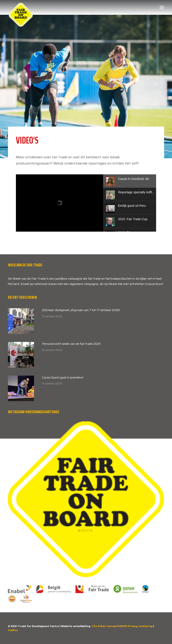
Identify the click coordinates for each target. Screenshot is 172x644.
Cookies (13, 630)
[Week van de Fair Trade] (21, 7)
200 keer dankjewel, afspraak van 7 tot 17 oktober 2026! (81, 310)
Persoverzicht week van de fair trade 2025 (71, 344)
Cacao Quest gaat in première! (63, 377)
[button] (162, 7)
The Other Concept (104, 626)
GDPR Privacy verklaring (136, 626)
